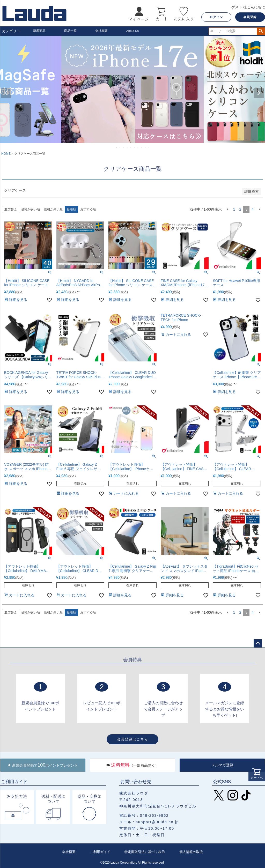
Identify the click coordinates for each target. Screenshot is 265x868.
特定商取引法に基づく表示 (144, 852)
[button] (227, 209)
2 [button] (240, 209)
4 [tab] (127, 147)
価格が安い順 (31, 209)
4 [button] (253, 209)
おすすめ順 (88, 209)
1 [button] (234, 209)
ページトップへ (258, 643)
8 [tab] (142, 147)
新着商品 (40, 31)
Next (259, 93)
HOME (6, 154)
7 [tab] (138, 147)
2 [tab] (120, 147)
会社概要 (102, 31)
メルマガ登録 (222, 765)
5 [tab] (131, 147)
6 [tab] (135, 147)
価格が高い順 (53, 209)
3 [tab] (124, 147)
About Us (134, 31)
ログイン (216, 17)
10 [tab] (149, 147)
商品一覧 (71, 31)
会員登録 (250, 17)
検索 (261, 31)
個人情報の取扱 (191, 852)
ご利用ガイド (99, 852)
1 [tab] (116, 147)
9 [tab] (145, 147)
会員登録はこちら (132, 739)
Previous (6, 93)
